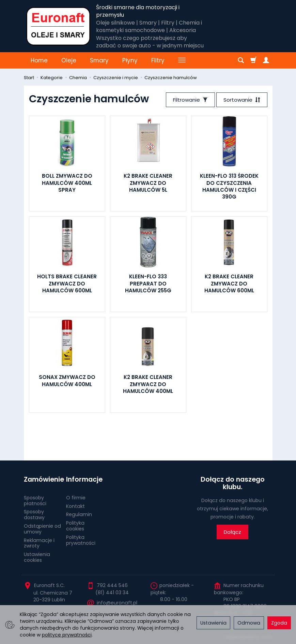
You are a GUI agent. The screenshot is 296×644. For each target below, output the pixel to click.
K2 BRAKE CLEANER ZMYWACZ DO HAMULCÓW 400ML (148, 384)
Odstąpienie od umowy (42, 529)
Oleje (69, 60)
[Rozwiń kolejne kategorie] (182, 60)
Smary (99, 60)
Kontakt (75, 506)
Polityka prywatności (81, 540)
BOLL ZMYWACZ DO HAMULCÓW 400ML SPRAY (67, 183)
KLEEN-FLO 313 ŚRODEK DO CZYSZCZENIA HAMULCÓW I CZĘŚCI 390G (229, 186)
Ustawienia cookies (37, 557)
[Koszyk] (253, 60)
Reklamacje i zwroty (39, 543)
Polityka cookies (75, 526)
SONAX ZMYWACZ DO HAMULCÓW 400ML (67, 380)
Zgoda (279, 623)
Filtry (158, 60)
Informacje (84, 479)
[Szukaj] (241, 60)
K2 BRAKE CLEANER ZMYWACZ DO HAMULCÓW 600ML (229, 283)
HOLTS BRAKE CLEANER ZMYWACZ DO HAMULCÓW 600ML (67, 283)
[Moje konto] (266, 60)
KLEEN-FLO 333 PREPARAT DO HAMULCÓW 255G (148, 283)
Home (39, 60)
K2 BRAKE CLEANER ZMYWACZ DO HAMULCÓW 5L (148, 183)
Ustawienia (213, 623)
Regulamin (79, 514)
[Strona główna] (58, 26)
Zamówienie (43, 479)
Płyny (130, 60)
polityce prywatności (67, 635)
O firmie (76, 498)
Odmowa (249, 623)
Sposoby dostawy (34, 515)
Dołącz (232, 532)
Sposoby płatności (35, 501)
